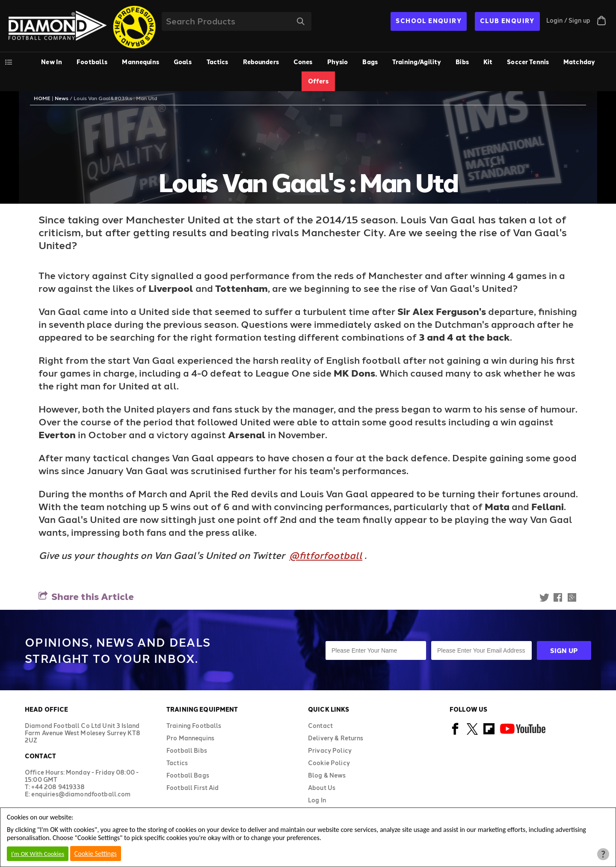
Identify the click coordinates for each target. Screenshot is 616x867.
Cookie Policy (329, 763)
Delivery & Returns (336, 738)
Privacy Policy (330, 750)
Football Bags (188, 775)
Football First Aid (193, 788)
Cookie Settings (96, 854)
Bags (370, 62)
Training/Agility (417, 62)
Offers (318, 81)
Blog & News (327, 775)
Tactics (218, 62)
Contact (320, 726)
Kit (488, 62)
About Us (322, 788)
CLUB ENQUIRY (507, 21)
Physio (338, 62)
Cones (303, 62)
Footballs (92, 62)
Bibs (462, 62)
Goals (183, 62)
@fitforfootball (326, 555)
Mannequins (140, 62)
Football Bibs (187, 750)
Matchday (579, 62)
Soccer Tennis (528, 62)
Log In (317, 800)
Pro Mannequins (190, 738)
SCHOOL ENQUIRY (429, 21)
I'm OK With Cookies (38, 854)
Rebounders (261, 62)
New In (52, 62)
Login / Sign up (568, 20)
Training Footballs (194, 726)
